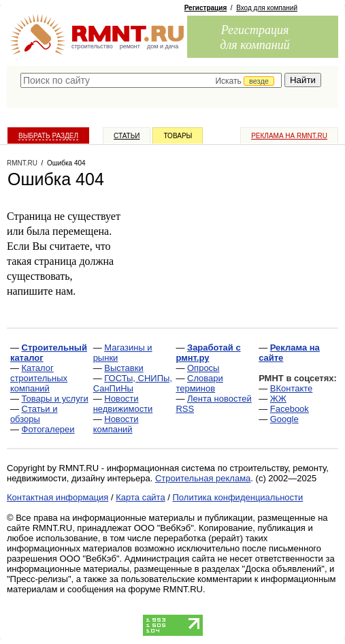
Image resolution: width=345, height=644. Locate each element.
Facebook (290, 409)
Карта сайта (140, 497)
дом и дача (163, 46)
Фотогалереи (48, 429)
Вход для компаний (267, 8)
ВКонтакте (292, 388)
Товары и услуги (55, 399)
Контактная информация (57, 497)
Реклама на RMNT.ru (289, 136)
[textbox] (151, 80)
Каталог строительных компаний (39, 378)
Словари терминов (199, 383)
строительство (92, 46)
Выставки (124, 368)
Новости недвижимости (123, 404)
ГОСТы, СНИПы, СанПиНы (133, 383)
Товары (178, 136)
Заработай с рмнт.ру (208, 353)
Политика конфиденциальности (238, 497)
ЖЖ (278, 399)
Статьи (127, 136)
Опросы (203, 368)
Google (284, 419)
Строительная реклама (203, 478)
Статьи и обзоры (34, 414)
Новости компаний (116, 424)
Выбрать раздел (48, 136)
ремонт (130, 46)
